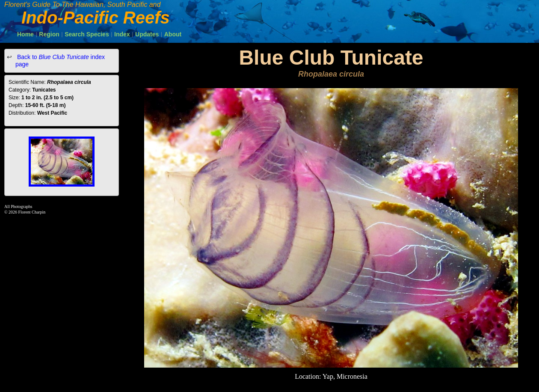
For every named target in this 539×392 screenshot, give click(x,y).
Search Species (87, 34)
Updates (147, 34)
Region (49, 34)
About (173, 34)
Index (122, 34)
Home (25, 34)
